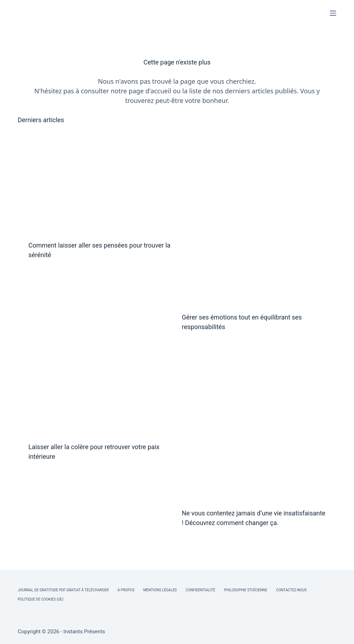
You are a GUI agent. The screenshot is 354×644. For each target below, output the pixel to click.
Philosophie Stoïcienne (246, 590)
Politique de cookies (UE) (41, 599)
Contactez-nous (291, 590)
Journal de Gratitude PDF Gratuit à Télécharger (63, 590)
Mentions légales (160, 590)
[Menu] (333, 13)
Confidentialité (200, 590)
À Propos (126, 590)
